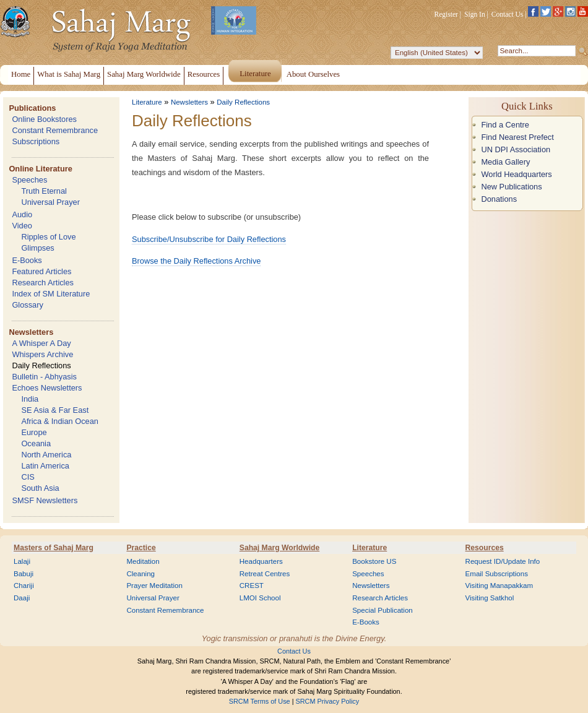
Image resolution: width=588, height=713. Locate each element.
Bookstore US (374, 561)
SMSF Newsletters (45, 500)
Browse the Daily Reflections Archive (196, 261)
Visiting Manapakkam (499, 586)
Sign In (475, 14)
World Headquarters (516, 174)
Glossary (28, 305)
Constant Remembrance (55, 130)
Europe (34, 432)
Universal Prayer (50, 202)
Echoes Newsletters (47, 388)
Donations (499, 199)
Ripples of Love (48, 237)
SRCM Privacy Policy (328, 701)
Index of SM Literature (51, 294)
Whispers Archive (42, 354)
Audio (22, 214)
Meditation (143, 561)
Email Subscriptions (497, 574)
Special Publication (383, 610)
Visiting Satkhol (490, 598)
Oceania (36, 443)
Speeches (29, 180)
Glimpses (37, 248)
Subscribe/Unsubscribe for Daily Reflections (209, 239)
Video (22, 226)
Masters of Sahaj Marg (54, 548)
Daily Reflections (41, 365)
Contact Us (508, 14)
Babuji (24, 574)
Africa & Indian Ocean (59, 421)
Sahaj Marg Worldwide (279, 548)
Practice (141, 548)
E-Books (27, 260)
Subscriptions (36, 141)
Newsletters (31, 332)
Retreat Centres (265, 574)
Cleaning (141, 574)
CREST (252, 586)
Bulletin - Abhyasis (44, 377)
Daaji (22, 598)
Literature (147, 102)
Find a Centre (505, 125)
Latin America (45, 466)
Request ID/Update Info (503, 561)
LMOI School (260, 598)
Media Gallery (505, 162)
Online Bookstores (44, 119)
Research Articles (43, 283)
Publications (32, 108)
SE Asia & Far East (55, 410)
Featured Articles (41, 271)
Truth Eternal (44, 191)
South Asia (40, 488)
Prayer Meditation (154, 586)
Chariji (24, 586)
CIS (28, 477)
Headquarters (261, 561)
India (30, 399)
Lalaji (22, 561)
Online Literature (40, 169)
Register (446, 14)
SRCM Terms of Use (260, 701)
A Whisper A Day (41, 343)
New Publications (511, 187)
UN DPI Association (516, 149)
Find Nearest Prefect (517, 137)
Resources (485, 548)
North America (46, 455)
